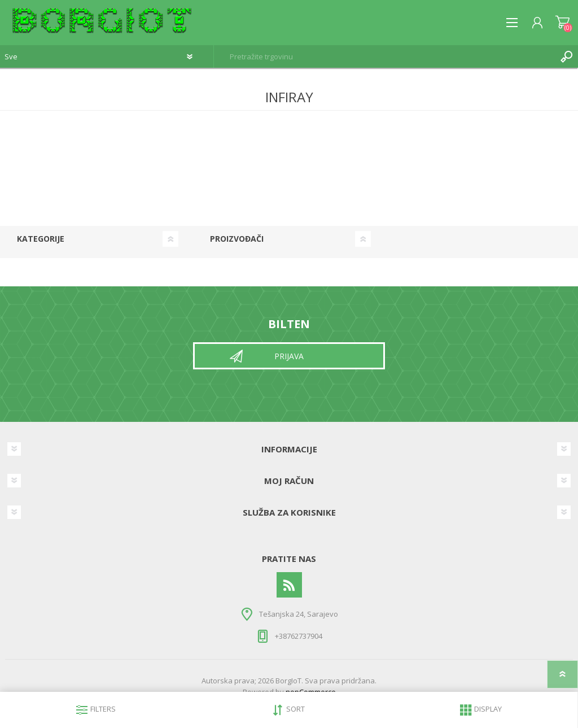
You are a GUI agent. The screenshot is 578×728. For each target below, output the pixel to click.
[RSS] (289, 585)
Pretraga (567, 56)
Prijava (289, 356)
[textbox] (385, 56)
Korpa (562, 23)
